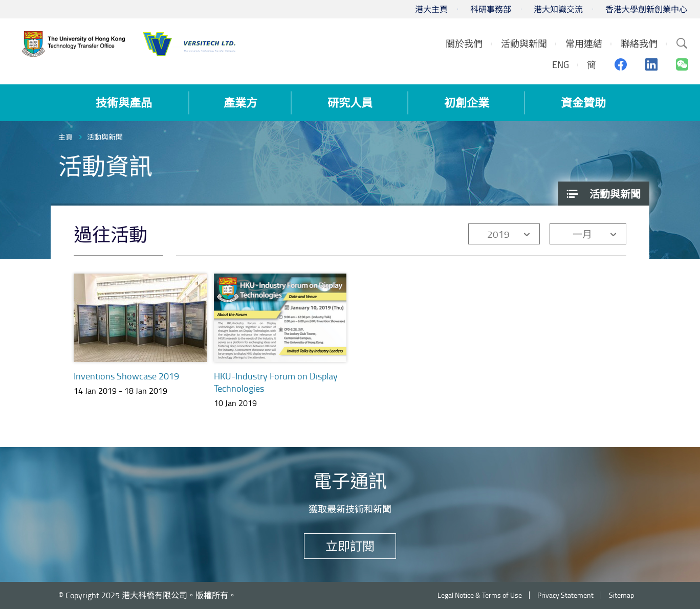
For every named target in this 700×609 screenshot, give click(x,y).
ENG (561, 64)
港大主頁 (431, 9)
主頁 (65, 137)
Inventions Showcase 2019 (126, 376)
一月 (582, 234)
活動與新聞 (105, 137)
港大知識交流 (558, 9)
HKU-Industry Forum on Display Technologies (276, 382)
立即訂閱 (350, 546)
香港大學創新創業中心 (646, 9)
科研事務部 (491, 9)
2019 (498, 234)
